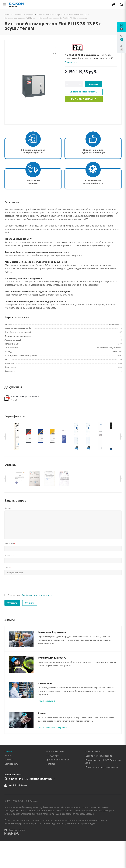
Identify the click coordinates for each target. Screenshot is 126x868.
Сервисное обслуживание (52, 659)
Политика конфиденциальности (102, 794)
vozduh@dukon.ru (18, 812)
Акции (8, 782)
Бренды (8, 787)
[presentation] (27, 611)
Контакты (50, 791)
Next (121, 437)
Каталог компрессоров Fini (25, 397)
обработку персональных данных (37, 622)
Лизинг (42, 740)
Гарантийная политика (57, 787)
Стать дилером (53, 782)
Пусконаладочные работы (52, 685)
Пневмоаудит (45, 710)
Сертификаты (11, 791)
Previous (5, 437)
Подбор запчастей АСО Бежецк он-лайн (103, 788)
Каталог (8, 778)
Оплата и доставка (55, 778)
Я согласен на (30, 622)
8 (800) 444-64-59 (31, 806)
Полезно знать (93, 778)
